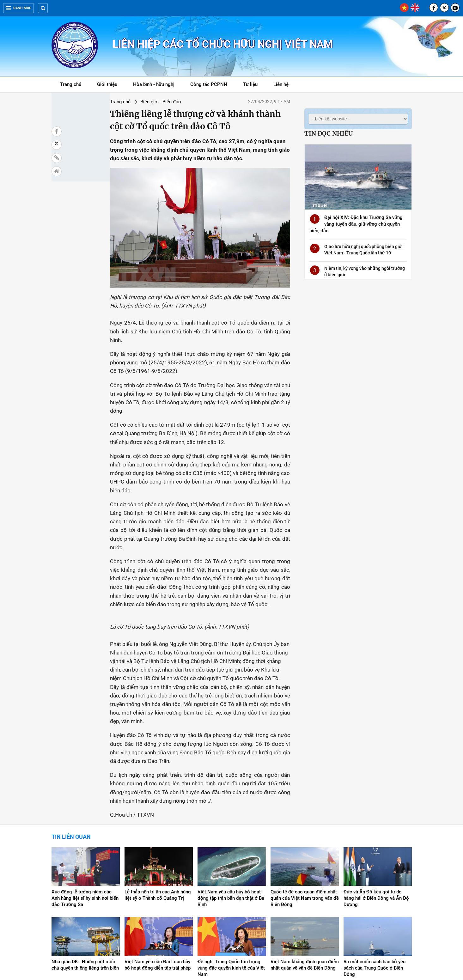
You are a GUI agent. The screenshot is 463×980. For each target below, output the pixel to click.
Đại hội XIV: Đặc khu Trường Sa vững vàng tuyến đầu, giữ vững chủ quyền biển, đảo (356, 224)
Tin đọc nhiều (329, 133)
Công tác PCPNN (209, 84)
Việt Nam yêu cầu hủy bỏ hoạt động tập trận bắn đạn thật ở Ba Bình (231, 833)
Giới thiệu (107, 84)
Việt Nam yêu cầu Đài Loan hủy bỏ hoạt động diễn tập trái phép (158, 900)
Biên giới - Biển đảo (116, 102)
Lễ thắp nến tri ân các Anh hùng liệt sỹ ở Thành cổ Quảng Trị (158, 830)
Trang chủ (71, 84)
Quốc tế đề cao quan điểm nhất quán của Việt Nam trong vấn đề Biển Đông (305, 833)
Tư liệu (254, 85)
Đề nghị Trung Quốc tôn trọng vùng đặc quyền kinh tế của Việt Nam (231, 903)
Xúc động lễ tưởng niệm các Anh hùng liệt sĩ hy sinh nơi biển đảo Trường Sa (85, 833)
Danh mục (18, 8)
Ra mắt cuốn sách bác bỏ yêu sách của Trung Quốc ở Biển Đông (375, 903)
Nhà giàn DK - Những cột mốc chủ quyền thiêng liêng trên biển (85, 900)
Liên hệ (281, 84)
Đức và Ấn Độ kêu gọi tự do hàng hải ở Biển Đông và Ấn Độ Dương (376, 833)
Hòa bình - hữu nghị (154, 84)
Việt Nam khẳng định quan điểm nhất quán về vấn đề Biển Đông (305, 900)
